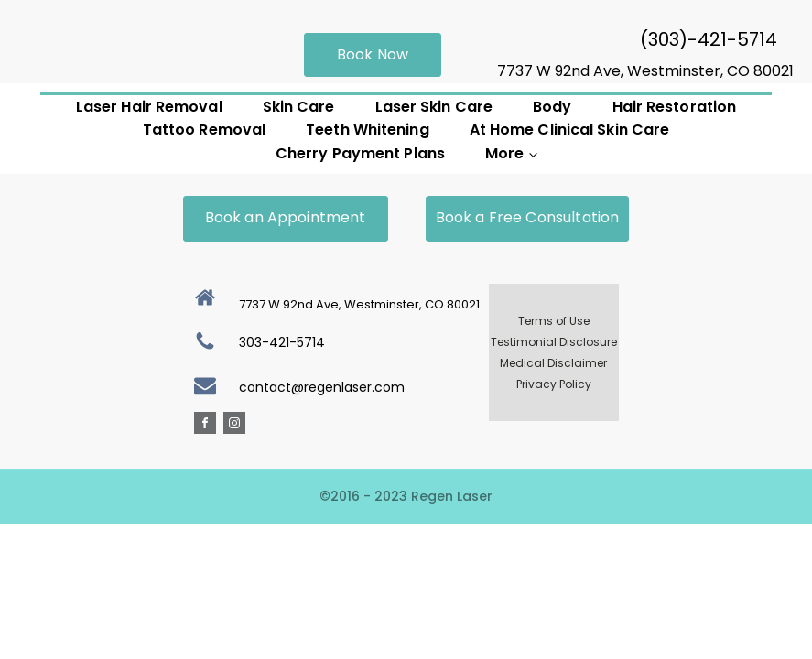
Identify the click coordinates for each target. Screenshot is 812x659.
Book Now (373, 54)
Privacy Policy (554, 384)
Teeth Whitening (368, 130)
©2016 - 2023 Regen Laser (406, 496)
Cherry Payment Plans (360, 153)
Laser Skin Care (434, 107)
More (504, 153)
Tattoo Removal (204, 130)
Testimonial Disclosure (554, 342)
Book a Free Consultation (528, 217)
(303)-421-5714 (709, 39)
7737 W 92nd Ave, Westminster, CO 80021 (645, 71)
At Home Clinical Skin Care (570, 130)
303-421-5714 (282, 342)
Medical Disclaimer (553, 363)
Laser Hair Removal (149, 107)
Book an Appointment (286, 217)
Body (552, 107)
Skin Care (299, 107)
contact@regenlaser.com (322, 388)
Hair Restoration (675, 107)
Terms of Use (554, 321)
